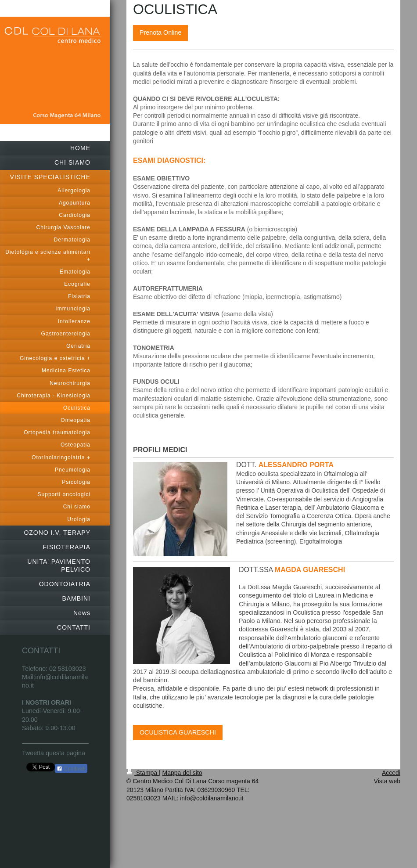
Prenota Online (160, 32)
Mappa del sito (182, 773)
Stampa (143, 773)
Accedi (391, 773)
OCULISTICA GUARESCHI (178, 732)
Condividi (71, 769)
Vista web (387, 781)
